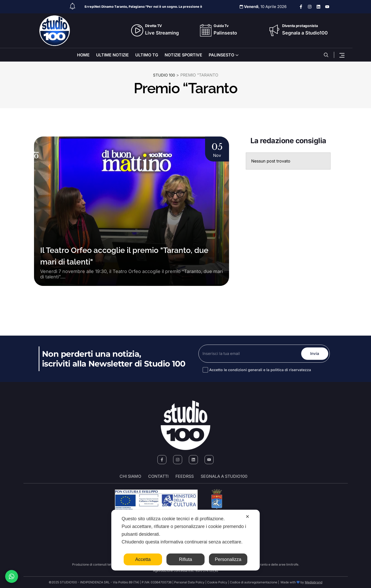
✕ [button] (247, 517)
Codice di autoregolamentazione (253, 582)
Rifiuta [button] (185, 559)
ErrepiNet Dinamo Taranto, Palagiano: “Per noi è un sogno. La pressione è (143, 7)
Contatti (158, 476)
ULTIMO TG (147, 55)
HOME (83, 55)
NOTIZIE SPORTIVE (183, 55)
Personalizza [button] (228, 559)
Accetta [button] (143, 559)
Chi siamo (130, 476)
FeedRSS (185, 476)
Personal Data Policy (189, 582)
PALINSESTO (221, 55)
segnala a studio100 (224, 476)
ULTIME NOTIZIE (112, 55)
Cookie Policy (217, 582)
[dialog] (185, 540)
